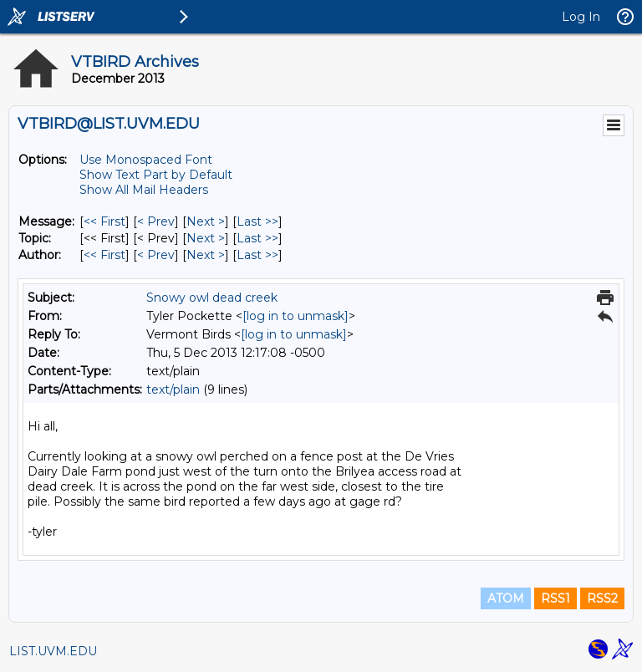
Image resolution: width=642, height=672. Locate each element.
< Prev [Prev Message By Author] (156, 255)
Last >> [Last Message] (257, 221)
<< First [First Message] (104, 221)
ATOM (506, 598)
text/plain (173, 389)
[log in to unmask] (296, 316)
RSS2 (602, 598)
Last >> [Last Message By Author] (257, 255)
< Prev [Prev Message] (156, 221)
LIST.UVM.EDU (53, 651)
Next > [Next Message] (206, 221)
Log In (581, 17)
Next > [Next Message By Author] (206, 255)
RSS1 (555, 598)
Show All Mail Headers (144, 190)
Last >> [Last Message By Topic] (257, 238)
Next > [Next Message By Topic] (206, 238)
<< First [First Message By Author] (104, 255)
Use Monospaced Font (146, 160)
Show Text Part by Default (156, 175)
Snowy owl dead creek (212, 298)
